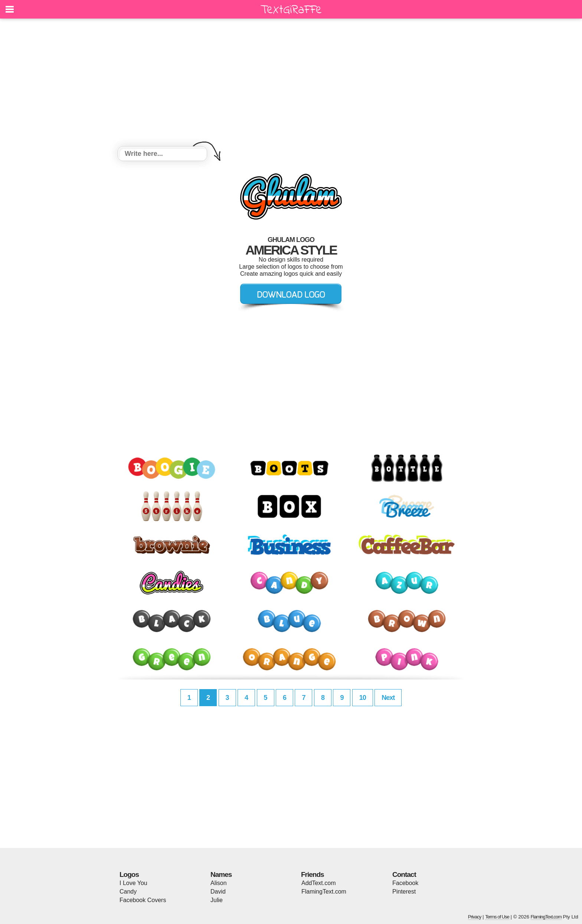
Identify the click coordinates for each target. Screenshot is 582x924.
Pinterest (404, 892)
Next (388, 698)
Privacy (475, 917)
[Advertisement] (291, 83)
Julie (217, 900)
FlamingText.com (324, 892)
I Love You (133, 883)
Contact (404, 874)
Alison (219, 883)
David (218, 892)
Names (221, 874)
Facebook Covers (143, 900)
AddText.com (318, 883)
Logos (129, 874)
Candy (128, 892)
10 (363, 698)
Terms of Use (497, 917)
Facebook (405, 883)
